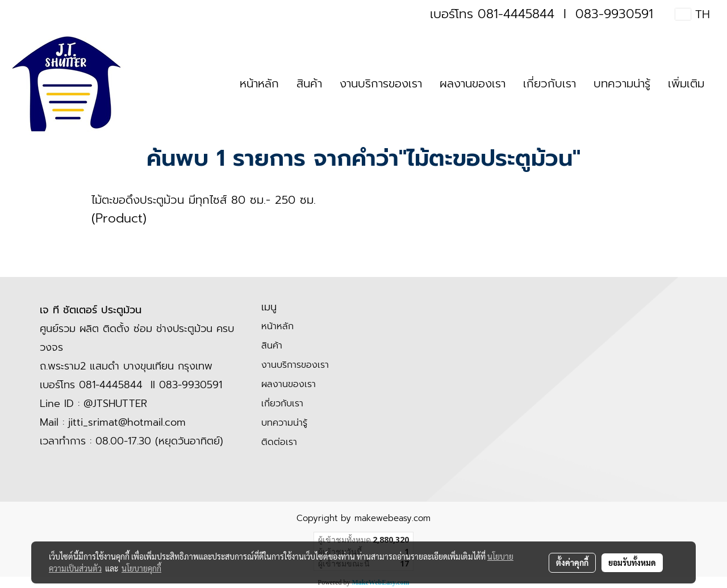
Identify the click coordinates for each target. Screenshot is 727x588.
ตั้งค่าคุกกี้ (572, 562)
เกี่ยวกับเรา (550, 83)
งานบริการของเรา (381, 83)
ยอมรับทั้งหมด (632, 562)
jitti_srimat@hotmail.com (127, 422)
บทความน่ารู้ (622, 83)
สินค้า (309, 83)
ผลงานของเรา (473, 83)
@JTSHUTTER (115, 404)
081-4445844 (516, 14)
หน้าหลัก (259, 83)
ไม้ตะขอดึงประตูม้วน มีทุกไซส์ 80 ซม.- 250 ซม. (204, 200)
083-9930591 (614, 14)
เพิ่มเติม (686, 83)
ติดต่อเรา (279, 442)
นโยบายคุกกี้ (141, 568)
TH (693, 14)
